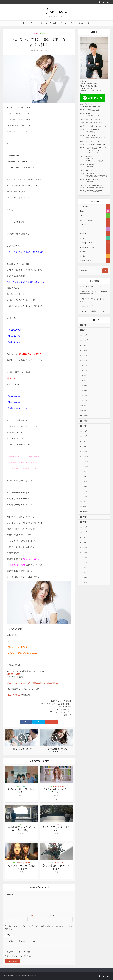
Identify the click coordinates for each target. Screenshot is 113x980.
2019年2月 (84, 446)
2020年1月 (84, 411)
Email (30, 915)
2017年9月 (84, 517)
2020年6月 (84, 386)
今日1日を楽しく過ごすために (56, 829)
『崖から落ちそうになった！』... (56, 791)
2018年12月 (84, 456)
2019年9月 (84, 426)
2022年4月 (84, 330)
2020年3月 (84, 401)
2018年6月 (84, 487)
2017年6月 (84, 527)
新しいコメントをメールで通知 (19, 952)
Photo (63, 23)
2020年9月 (84, 381)
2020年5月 (84, 391)
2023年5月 (84, 325)
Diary (43, 23)
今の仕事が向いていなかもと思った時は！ (21, 829)
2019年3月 (84, 441)
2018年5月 (84, 492)
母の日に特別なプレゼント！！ (21, 791)
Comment (9, 894)
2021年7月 (84, 365)
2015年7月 (84, 562)
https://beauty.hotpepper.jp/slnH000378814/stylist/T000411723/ (33, 683)
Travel (53, 23)
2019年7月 (84, 431)
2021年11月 (84, 345)
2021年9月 (84, 355)
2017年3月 (84, 537)
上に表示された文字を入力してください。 (21, 941)
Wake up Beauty (78, 23)
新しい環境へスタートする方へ (56, 867)
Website (53, 915)
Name (8, 915)
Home (26, 23)
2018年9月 (84, 471)
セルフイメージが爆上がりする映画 (21, 867)
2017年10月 (84, 512)
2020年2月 (84, 406)
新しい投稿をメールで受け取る (19, 956)
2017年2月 (84, 542)
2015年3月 (84, 583)
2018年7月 (84, 482)
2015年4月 (84, 578)
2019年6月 (84, 436)
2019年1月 (84, 451)
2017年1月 (84, 547)
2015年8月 (84, 557)
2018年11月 (84, 461)
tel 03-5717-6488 (13, 695)
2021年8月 (84, 360)
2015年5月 (84, 573)
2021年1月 (84, 375)
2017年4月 (84, 532)
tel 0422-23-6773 (13, 674)
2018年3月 (84, 502)
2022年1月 (84, 335)
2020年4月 (84, 396)
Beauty (34, 23)
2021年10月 (84, 350)
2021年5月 (84, 370)
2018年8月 (84, 477)
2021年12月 (84, 340)
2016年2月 (84, 552)
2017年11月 (84, 507)
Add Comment (42, 50)
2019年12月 (84, 416)
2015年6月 (84, 567)
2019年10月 (84, 421)
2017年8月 (84, 522)
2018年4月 (84, 497)
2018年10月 (84, 466)
